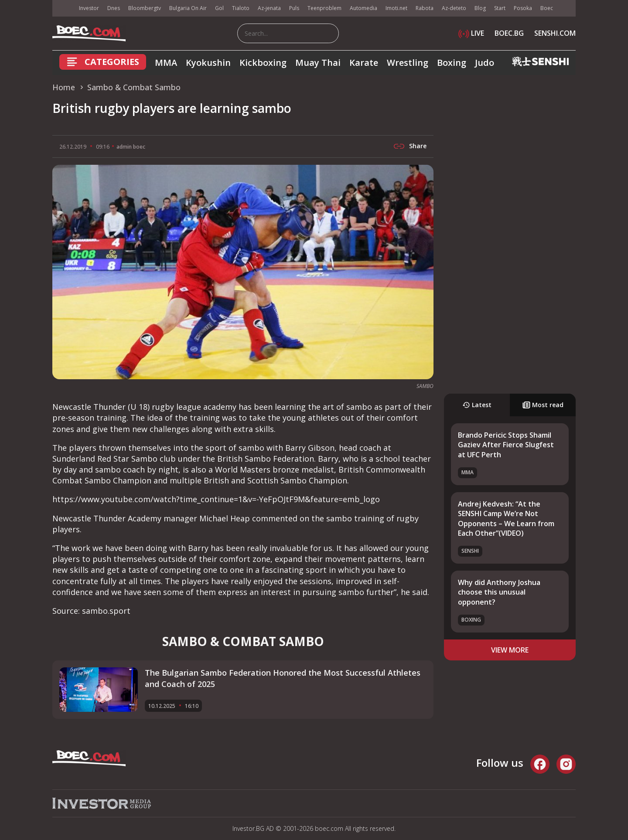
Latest (477, 405)
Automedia (363, 8)
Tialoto (241, 8)
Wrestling (408, 63)
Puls (294, 8)
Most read (543, 405)
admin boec (131, 147)
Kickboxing (263, 63)
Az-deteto (454, 8)
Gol (219, 8)
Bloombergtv (145, 8)
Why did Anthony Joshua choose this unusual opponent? (499, 592)
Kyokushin (208, 63)
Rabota (425, 8)
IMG (63, 9)
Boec (547, 8)
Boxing (452, 63)
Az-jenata (269, 8)
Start (500, 8)
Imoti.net (396, 8)
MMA (166, 63)
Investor (89, 8)
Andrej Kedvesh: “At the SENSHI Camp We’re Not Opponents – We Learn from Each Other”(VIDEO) (506, 519)
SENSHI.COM (555, 33)
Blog (480, 8)
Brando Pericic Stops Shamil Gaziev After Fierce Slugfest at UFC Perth (506, 445)
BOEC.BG (509, 33)
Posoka (523, 8)
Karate (364, 63)
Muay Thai (318, 63)
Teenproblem (324, 8)
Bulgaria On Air (188, 8)
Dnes (114, 8)
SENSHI (470, 551)
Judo (485, 63)
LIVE (471, 33)
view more (510, 650)
